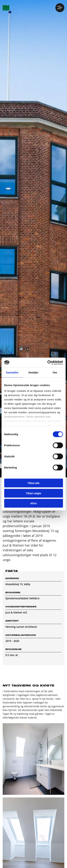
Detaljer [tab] (34, 372)
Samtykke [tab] (12, 372)
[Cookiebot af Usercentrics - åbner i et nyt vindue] (48, 362)
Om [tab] (55, 372)
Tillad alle (33, 483)
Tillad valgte (33, 493)
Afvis (33, 503)
